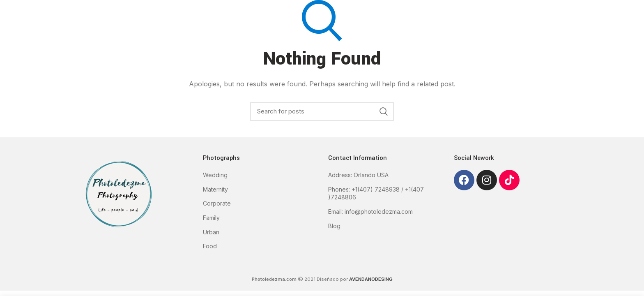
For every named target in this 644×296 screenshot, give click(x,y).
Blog (334, 226)
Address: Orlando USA (358, 175)
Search (384, 111)
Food (210, 246)
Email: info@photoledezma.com (370, 212)
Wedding (215, 175)
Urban (211, 232)
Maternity (215, 189)
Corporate (217, 203)
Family (211, 218)
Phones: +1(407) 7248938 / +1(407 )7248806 (376, 193)
